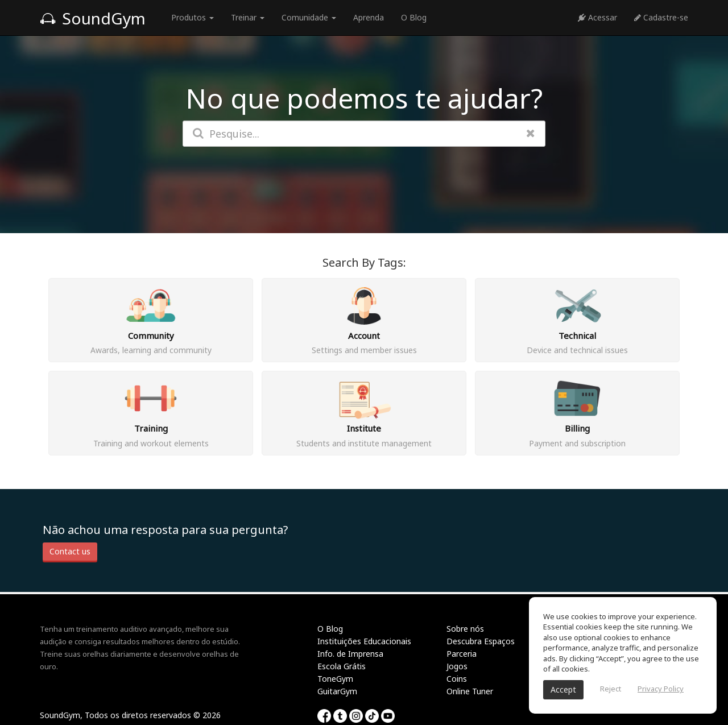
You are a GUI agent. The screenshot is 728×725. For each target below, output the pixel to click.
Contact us (70, 551)
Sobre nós (465, 629)
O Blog (414, 17)
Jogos (457, 666)
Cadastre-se (661, 17)
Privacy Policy (661, 689)
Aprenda (369, 17)
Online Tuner (470, 691)
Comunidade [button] (309, 17)
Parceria (462, 654)
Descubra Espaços (481, 641)
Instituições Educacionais (364, 641)
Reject (611, 689)
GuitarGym (337, 691)
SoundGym (93, 18)
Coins (457, 679)
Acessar (597, 17)
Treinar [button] (248, 17)
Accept (563, 689)
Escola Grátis (342, 666)
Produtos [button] (193, 17)
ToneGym (335, 679)
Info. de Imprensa (350, 654)
